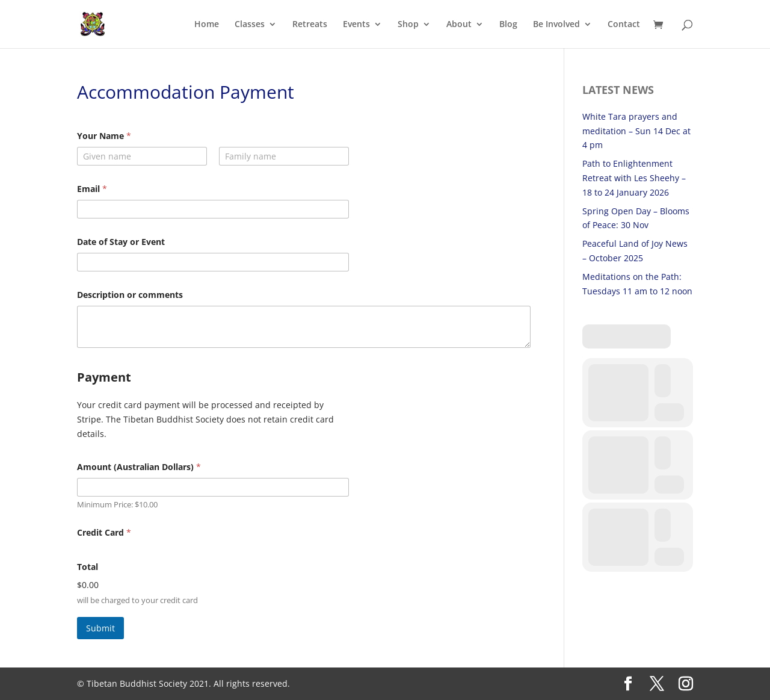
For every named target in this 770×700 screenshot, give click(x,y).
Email (92, 189)
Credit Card (104, 532)
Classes (250, 25)
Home (207, 25)
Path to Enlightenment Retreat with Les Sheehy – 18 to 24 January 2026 (634, 178)
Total (88, 567)
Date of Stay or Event (121, 242)
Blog (508, 25)
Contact (624, 25)
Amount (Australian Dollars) (139, 467)
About (459, 25)
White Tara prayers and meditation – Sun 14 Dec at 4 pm (636, 131)
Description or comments (130, 295)
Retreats (310, 25)
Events (356, 25)
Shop (408, 25)
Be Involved (556, 25)
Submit (100, 628)
